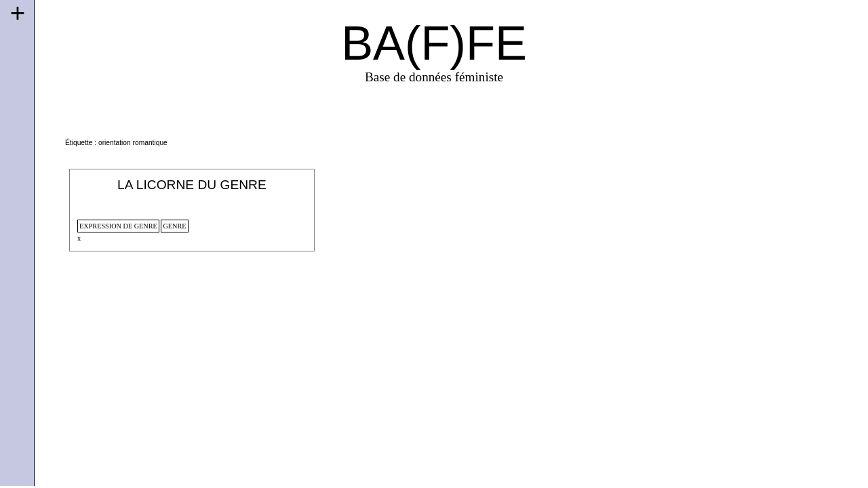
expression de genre (118, 226)
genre (174, 226)
